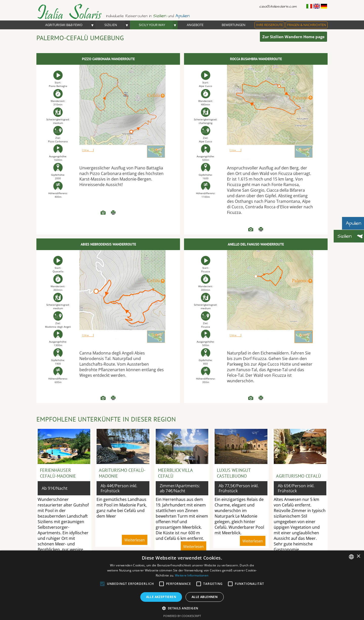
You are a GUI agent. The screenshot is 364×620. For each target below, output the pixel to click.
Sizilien (111, 25)
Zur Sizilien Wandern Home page (293, 37)
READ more (103, 213)
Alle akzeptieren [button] (161, 597)
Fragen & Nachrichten (307, 25)
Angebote (195, 25)
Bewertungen (234, 25)
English (317, 6)
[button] (182, 608)
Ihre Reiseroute (269, 25)
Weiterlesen (113, 213)
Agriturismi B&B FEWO (64, 25)
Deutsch (324, 6)
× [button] (358, 556)
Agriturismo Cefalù (299, 476)
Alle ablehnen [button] (205, 597)
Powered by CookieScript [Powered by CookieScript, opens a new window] (182, 616)
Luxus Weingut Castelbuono (234, 473)
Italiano (309, 6)
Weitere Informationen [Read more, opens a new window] (192, 575)
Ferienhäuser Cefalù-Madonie (58, 473)
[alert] (182, 585)
